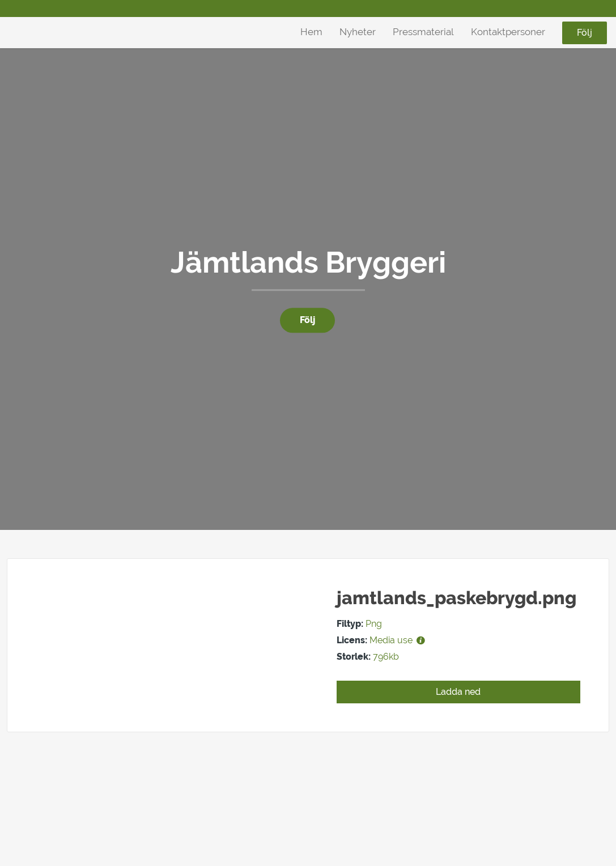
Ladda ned (458, 692)
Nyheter (358, 32)
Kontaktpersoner (508, 32)
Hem (311, 32)
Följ (585, 33)
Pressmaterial (423, 32)
